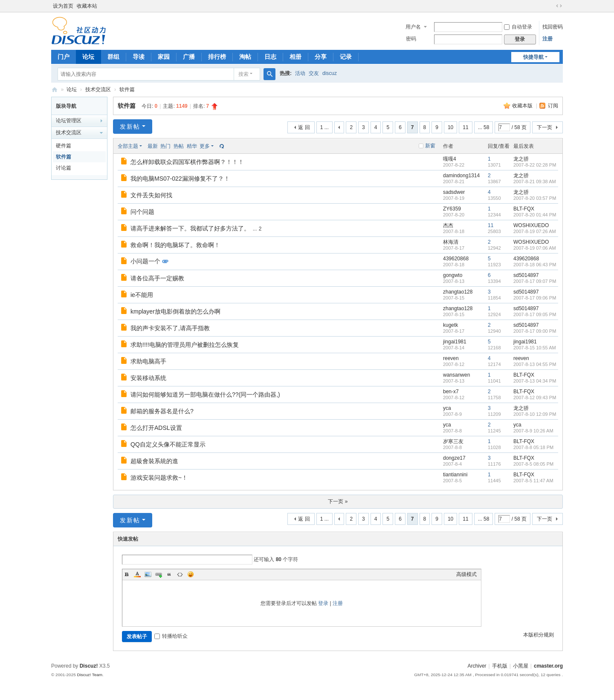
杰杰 (448, 225)
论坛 (88, 57)
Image (148, 574)
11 (465, 127)
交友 (314, 73)
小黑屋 (521, 666)
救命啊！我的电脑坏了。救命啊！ (175, 245)
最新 (153, 146)
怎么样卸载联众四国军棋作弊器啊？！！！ (187, 162)
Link (159, 574)
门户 (64, 57)
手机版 (500, 666)
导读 (139, 57)
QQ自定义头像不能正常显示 (168, 444)
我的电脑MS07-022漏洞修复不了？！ (180, 179)
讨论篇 (64, 168)
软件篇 (127, 89)
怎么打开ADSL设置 (156, 428)
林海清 (451, 242)
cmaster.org (548, 666)
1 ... (324, 127)
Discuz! (89, 666)
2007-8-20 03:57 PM (535, 198)
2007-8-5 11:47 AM (533, 481)
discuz (330, 73)
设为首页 (63, 6)
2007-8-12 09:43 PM (535, 398)
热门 (165, 146)
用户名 (413, 27)
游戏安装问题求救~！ (159, 478)
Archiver (477, 666)
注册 (547, 39)
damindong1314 (461, 176)
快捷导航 (533, 57)
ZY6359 (452, 209)
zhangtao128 (458, 292)
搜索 (243, 74)
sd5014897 (526, 275)
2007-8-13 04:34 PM (535, 381)
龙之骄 (521, 159)
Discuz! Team (90, 675)
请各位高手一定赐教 (157, 278)
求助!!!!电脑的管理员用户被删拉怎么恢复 (185, 345)
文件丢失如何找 (151, 195)
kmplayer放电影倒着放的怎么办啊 (175, 311)
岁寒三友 (453, 441)
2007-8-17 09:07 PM (535, 281)
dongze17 (454, 458)
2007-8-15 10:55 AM (535, 348)
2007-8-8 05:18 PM (533, 447)
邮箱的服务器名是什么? (162, 411)
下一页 (544, 127)
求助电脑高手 (148, 361)
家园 (164, 57)
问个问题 (142, 212)
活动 (300, 73)
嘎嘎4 (450, 159)
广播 (189, 57)
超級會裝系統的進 (154, 461)
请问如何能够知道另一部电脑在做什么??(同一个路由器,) (205, 395)
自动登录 (518, 27)
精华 (192, 146)
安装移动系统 (148, 378)
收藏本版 (523, 106)
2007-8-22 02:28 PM (535, 165)
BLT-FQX (524, 209)
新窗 (430, 146)
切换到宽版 (559, 6)
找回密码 (553, 27)
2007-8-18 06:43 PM (535, 265)
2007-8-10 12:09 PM (535, 414)
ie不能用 (142, 295)
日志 (270, 57)
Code (180, 574)
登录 (323, 603)
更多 (205, 146)
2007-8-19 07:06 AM (535, 248)
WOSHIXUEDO (531, 225)
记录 (346, 57)
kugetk (450, 325)
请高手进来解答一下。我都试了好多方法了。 (190, 228)
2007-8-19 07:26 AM (535, 231)
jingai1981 (455, 342)
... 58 (484, 127)
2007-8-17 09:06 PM (535, 298)
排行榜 (217, 57)
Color (137, 574)
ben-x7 (451, 392)
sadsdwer (454, 192)
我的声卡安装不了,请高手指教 (170, 328)
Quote (169, 574)
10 (450, 127)
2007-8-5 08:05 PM (533, 464)
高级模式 (466, 574)
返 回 (304, 127)
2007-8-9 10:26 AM (533, 431)
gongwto (453, 275)
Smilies (191, 574)
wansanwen (456, 375)
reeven (451, 358)
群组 (113, 57)
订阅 (553, 106)
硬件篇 (64, 146)
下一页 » (338, 501)
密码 (411, 39)
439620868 (456, 259)
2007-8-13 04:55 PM (535, 364)
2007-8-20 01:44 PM (535, 215)
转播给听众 (171, 636)
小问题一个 (145, 261)
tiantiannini (455, 475)
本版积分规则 (539, 635)
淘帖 (245, 57)
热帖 (179, 146)
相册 (295, 57)
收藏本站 (87, 6)
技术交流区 (98, 89)
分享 (321, 57)
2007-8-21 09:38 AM (535, 181)
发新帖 (130, 127)
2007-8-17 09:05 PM (535, 314)
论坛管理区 (69, 121)
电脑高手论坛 (55, 90)
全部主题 (128, 146)
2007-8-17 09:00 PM (535, 331)
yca (447, 408)
